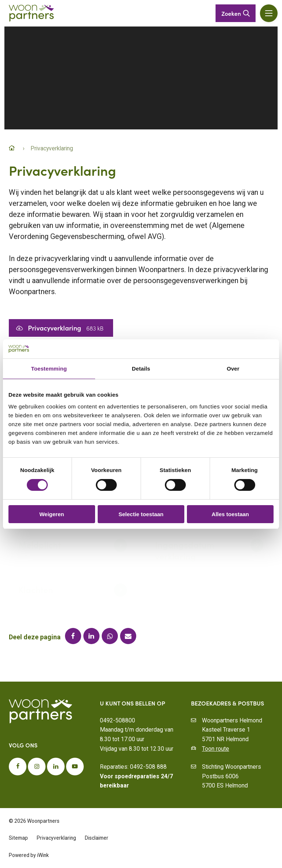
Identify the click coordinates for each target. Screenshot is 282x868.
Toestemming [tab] (49, 369)
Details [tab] (141, 369)
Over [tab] (233, 369)
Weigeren (52, 514)
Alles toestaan (230, 514)
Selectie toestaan (141, 514)
